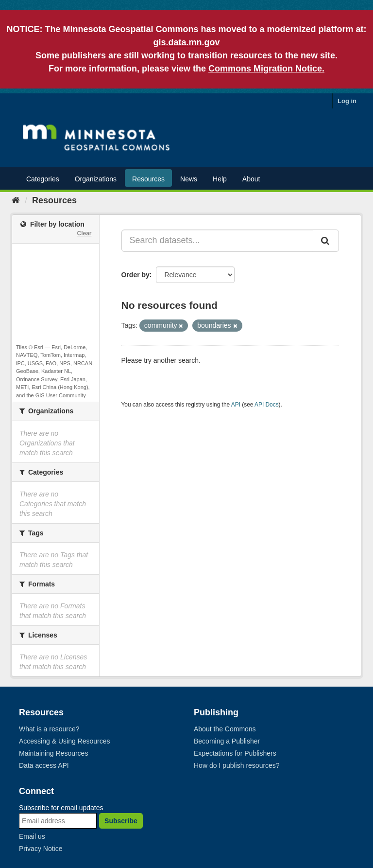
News (189, 179)
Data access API (44, 765)
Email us (32, 836)
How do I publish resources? (237, 765)
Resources (148, 179)
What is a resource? (49, 729)
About (251, 179)
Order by (136, 275)
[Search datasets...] (218, 241)
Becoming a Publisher (227, 741)
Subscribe (121, 821)
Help (220, 179)
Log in (347, 101)
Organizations (96, 179)
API (236, 405)
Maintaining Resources (53, 753)
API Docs (267, 405)
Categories (43, 179)
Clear (84, 233)
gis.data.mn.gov (186, 42)
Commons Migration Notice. (266, 69)
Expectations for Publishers (235, 753)
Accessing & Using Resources (65, 741)
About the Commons (225, 729)
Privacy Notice (41, 849)
